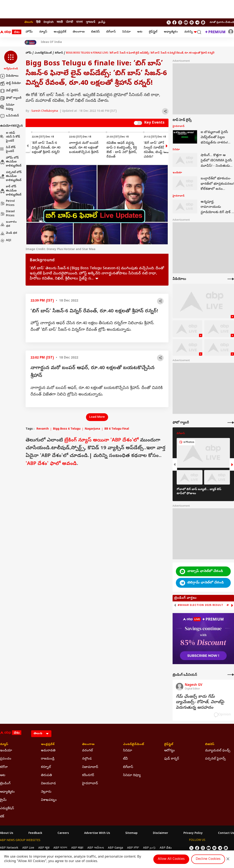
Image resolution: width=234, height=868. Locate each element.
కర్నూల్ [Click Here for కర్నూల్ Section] (46, 767)
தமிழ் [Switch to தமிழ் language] (102, 22)
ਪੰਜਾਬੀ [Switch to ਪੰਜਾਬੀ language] (70, 22)
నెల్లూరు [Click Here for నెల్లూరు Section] (46, 792)
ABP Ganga (115, 848)
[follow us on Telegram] (197, 22)
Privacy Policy (193, 833)
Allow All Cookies (171, 859)
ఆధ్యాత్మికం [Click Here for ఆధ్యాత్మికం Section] (7, 792)
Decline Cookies (208, 859)
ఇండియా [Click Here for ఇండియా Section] (6, 751)
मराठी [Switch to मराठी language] (60, 22)
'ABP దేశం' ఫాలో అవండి (51, 464)
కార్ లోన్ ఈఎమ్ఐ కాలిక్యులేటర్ (11, 191)
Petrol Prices (7, 203)
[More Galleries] (231, 423)
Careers (63, 833)
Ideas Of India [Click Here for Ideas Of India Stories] (51, 42)
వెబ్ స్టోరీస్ (9, 91)
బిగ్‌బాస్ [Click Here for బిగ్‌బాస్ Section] (128, 767)
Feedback (35, 833)
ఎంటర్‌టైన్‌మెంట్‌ (43, 53)
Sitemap (131, 833)
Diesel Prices (7, 214)
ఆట (140, 32)
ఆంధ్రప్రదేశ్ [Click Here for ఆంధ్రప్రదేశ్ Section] (48, 745)
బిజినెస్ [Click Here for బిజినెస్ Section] (210, 745)
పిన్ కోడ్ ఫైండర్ (8, 150)
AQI (6, 241)
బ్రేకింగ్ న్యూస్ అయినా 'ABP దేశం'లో (101, 441)
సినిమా (126, 32)
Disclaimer (161, 833)
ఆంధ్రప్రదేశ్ (60, 32)
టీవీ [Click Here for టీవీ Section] (125, 759)
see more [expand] (97, 279)
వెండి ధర (9, 233)
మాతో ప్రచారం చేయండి (222, 22)
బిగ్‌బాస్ (111, 32)
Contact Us (226, 833)
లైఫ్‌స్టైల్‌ (153, 32)
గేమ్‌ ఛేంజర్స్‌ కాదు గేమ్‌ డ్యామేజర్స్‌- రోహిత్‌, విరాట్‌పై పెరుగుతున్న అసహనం (200, 702)
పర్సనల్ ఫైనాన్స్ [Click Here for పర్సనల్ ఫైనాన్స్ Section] (215, 759)
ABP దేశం (166, 848)
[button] (11, 61)
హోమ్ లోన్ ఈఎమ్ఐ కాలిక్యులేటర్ (11, 162)
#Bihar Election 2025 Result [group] (200, 605)
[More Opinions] (231, 675)
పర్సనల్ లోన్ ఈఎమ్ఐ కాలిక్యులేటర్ (11, 177)
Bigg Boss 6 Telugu (67, 429)
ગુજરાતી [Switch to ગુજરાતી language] (90, 22)
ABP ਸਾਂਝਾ (133, 848)
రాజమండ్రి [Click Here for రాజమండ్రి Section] (48, 759)
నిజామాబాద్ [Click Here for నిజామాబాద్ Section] (90, 767)
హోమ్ (29, 32)
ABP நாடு (149, 848)
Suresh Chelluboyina (45, 111)
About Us (7, 833)
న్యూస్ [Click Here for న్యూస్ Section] (4, 745)
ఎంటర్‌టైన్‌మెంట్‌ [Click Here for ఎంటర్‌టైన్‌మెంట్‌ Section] (134, 745)
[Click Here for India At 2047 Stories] (31, 42)
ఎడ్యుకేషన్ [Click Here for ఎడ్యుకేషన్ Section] (7, 809)
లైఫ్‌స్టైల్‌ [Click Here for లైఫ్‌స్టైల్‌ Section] (169, 745)
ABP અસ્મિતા (96, 848)
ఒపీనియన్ (9, 116)
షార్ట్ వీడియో (10, 84)
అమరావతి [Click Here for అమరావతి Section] (48, 751)
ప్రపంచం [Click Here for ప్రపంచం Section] (6, 759)
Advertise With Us (97, 833)
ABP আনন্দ (60, 848)
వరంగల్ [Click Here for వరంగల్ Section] (87, 751)
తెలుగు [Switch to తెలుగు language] (29, 22)
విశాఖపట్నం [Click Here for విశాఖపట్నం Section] (49, 800)
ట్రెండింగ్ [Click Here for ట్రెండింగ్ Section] (5, 784)
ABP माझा (77, 848)
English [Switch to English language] (49, 22)
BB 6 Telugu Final (117, 429)
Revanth (43, 429)
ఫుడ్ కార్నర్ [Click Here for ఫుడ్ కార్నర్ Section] (172, 759)
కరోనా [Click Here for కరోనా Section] (4, 767)
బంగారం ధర (8, 224)
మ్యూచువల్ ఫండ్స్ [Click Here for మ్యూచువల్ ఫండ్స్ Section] (218, 751)
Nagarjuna (92, 429)
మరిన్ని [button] (190, 32)
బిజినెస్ (95, 32)
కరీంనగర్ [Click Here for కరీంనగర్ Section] (88, 775)
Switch (138, 123)
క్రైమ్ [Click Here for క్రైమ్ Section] (3, 800)
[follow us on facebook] (174, 22)
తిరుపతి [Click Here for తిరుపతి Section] (46, 775)
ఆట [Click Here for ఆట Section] (3, 775)
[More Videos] (231, 279)
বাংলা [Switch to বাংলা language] (79, 22)
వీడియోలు (9, 76)
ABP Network (9, 848)
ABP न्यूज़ (44, 848)
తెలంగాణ (79, 32)
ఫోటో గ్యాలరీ (11, 98)
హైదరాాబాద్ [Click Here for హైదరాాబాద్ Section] (90, 784)
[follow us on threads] (180, 22)
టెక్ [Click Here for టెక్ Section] (2, 817)
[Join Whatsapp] (203, 22)
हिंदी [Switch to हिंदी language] (38, 22)
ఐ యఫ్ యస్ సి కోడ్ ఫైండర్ (10, 137)
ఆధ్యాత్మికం (171, 32)
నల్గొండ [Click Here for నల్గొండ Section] (87, 759)
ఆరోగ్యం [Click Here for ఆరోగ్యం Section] (170, 751)
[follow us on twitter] (169, 22)
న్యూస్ (43, 32)
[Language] (41, 734)
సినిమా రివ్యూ (7, 107)
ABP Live (28, 848)
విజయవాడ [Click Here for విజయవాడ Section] (48, 784)
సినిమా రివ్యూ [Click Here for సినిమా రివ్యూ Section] (132, 775)
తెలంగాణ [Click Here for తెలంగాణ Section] (88, 745)
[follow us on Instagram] (192, 22)
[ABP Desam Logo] (11, 32)
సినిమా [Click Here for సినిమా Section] (128, 751)
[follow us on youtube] (186, 22)
